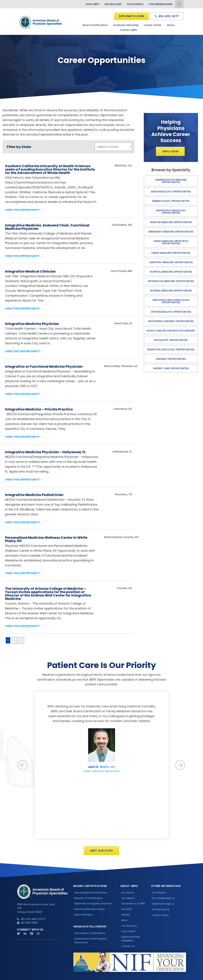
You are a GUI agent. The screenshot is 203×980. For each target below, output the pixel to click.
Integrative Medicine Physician (32, 324)
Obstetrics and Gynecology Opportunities (171, 301)
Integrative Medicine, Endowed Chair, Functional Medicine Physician (47, 227)
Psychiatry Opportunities (171, 340)
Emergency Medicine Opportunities (171, 232)
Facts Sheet (128, 934)
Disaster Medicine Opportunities (171, 222)
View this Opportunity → (24, 210)
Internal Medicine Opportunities (171, 291)
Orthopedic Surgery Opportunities (171, 321)
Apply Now (170, 151)
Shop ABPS (93, 4)
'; (113, 147)
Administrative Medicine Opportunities (171, 181)
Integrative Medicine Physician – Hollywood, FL (45, 452)
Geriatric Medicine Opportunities (171, 262)
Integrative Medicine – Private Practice (39, 409)
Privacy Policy (26, 977)
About (171, 25)
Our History (128, 895)
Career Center (153, 25)
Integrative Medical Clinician (30, 271)
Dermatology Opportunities (171, 201)
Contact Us (128, 949)
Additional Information (47, 977)
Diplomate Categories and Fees (93, 906)
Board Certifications (95, 25)
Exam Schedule (83, 917)
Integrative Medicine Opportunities (171, 281)
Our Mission (128, 900)
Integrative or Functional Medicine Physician (44, 367)
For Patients (135, 4)
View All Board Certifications (91, 895)
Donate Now (159, 912)
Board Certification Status (90, 911)
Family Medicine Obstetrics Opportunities (171, 242)
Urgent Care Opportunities (171, 368)
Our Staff (127, 911)
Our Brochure (129, 928)
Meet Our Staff (101, 853)
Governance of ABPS (133, 906)
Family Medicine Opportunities (171, 253)
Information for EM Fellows (90, 936)
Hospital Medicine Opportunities (171, 272)
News (124, 923)
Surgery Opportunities (171, 359)
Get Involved (113, 4)
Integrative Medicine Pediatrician (34, 495)
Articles (126, 917)
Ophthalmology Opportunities (171, 312)
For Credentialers (161, 4)
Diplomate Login (131, 16)
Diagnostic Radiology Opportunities (171, 212)
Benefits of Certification (88, 900)
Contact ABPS (128, 30)
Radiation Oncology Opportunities (171, 350)
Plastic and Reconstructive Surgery (171, 331)
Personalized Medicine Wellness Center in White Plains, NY (46, 539)
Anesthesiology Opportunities (171, 192)
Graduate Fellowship (126, 25)
